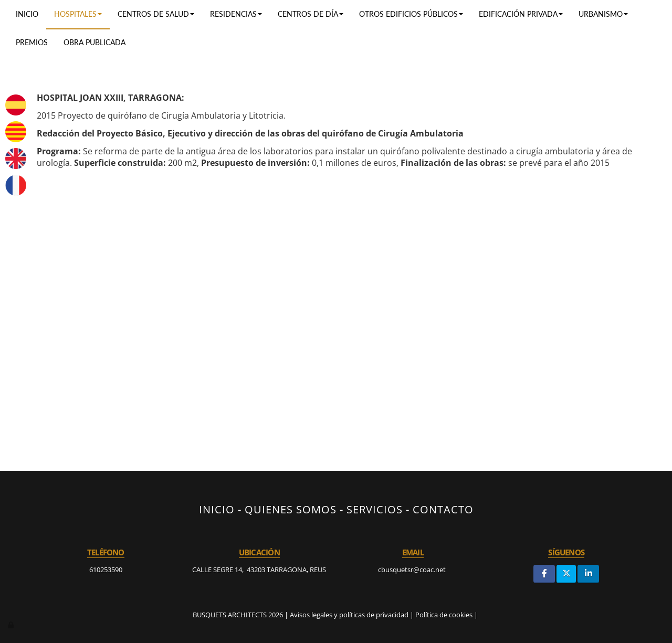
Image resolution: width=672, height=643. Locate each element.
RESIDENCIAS (236, 14)
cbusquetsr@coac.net (413, 570)
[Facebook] (544, 574)
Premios (32, 42)
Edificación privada (521, 14)
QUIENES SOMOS (291, 509)
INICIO (217, 509)
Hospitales (78, 14)
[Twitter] (566, 574)
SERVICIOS (375, 509)
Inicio (27, 14)
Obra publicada (94, 42)
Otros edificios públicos (411, 14)
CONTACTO (443, 509)
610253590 (106, 570)
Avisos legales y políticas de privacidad (349, 615)
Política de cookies (444, 615)
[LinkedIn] (588, 574)
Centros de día (311, 14)
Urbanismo (603, 14)
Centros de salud (156, 14)
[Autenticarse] (12, 625)
